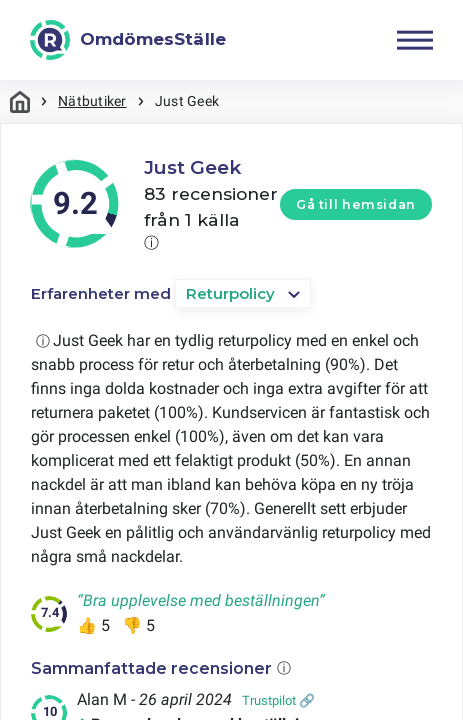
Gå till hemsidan (356, 204)
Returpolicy (230, 293)
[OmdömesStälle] (128, 40)
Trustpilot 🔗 (278, 700)
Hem (20, 101)
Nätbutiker (92, 101)
